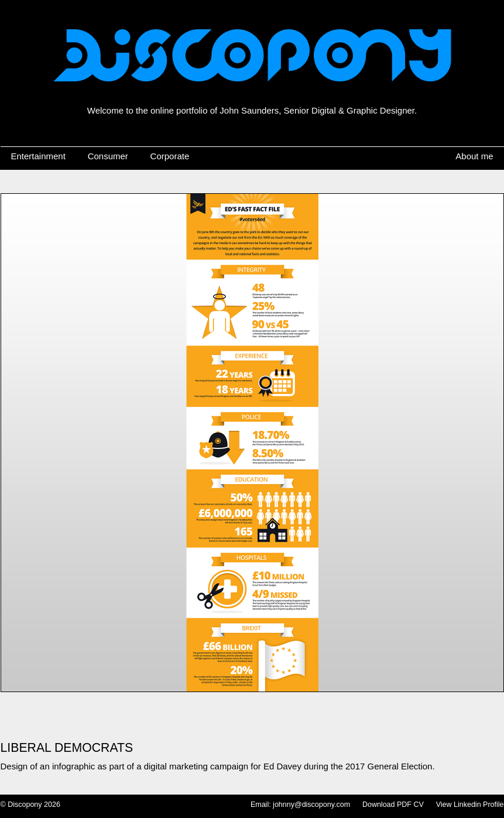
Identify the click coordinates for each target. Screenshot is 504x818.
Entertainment (38, 156)
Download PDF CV (393, 805)
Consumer (108, 156)
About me (474, 156)
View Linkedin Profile (470, 805)
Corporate (170, 156)
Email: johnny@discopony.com (300, 805)
